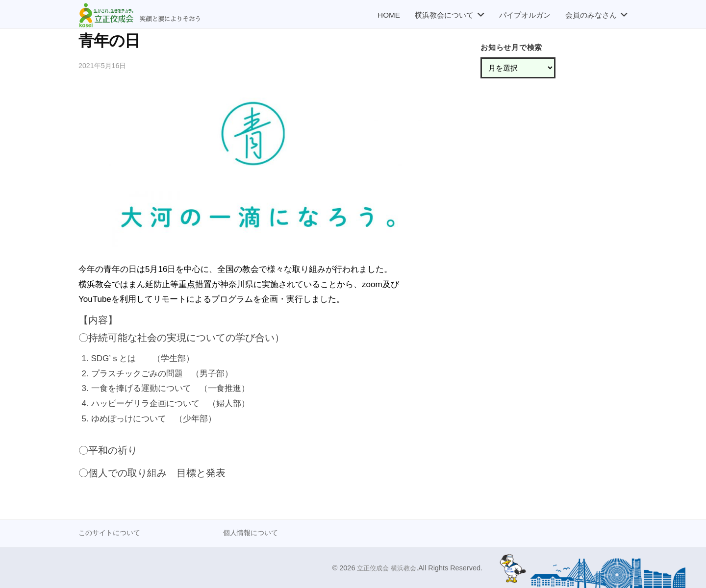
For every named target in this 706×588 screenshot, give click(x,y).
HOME (389, 15)
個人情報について (252, 532)
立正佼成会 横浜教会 (384, 568)
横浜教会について (444, 15)
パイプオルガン (525, 15)
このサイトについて (112, 532)
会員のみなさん (591, 15)
